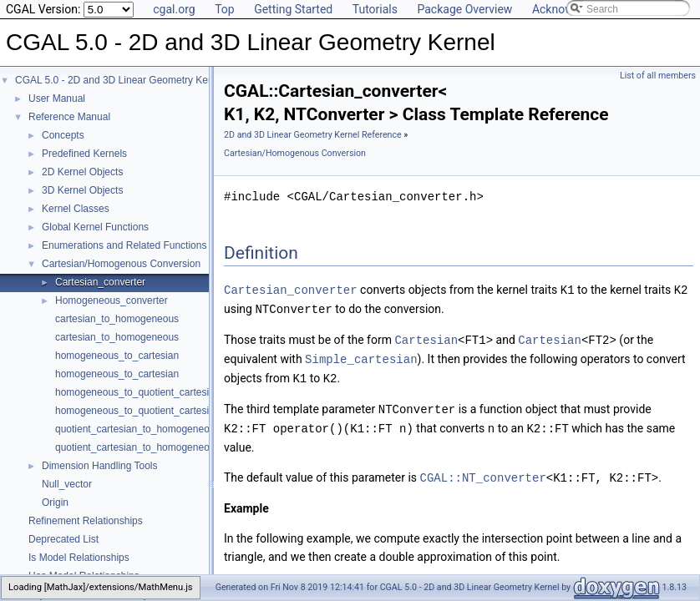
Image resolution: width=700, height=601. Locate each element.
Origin (55, 503)
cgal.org (174, 9)
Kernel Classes (76, 209)
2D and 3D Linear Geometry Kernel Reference (313, 135)
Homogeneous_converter (112, 300)
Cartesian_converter (100, 282)
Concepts (63, 135)
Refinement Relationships (86, 521)
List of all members (658, 76)
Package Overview (464, 9)
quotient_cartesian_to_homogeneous (137, 429)
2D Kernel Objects (82, 172)
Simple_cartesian (361, 356)
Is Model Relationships (79, 558)
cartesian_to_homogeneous (117, 319)
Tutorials (375, 9)
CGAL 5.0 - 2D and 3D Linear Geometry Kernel (120, 80)
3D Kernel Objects (82, 190)
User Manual (57, 98)
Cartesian (426, 338)
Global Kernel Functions (95, 227)
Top (225, 9)
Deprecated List (63, 539)
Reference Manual (69, 117)
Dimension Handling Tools (100, 466)
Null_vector (67, 484)
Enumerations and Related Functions (124, 245)
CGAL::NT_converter (483, 471)
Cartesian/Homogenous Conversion (121, 264)
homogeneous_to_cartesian (117, 356)
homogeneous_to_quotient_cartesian (137, 392)
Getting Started (293, 9)
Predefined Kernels (84, 154)
